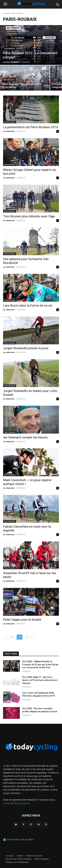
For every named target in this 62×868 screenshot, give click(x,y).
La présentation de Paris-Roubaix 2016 (31, 127)
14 (27, 637)
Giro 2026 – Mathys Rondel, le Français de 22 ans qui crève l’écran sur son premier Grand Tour (40, 664)
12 (12, 637)
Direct (56, 80)
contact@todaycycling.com (16, 803)
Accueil (6, 13)
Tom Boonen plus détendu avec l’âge (29, 216)
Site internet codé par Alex (20, 840)
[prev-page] (6, 637)
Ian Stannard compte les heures (25, 437)
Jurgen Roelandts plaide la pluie (26, 348)
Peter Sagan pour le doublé (22, 620)
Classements (9, 49)
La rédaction (9, 131)
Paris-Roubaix (9, 80)
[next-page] (33, 637)
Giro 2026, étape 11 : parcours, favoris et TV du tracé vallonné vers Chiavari (40, 680)
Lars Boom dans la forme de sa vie (28, 305)
